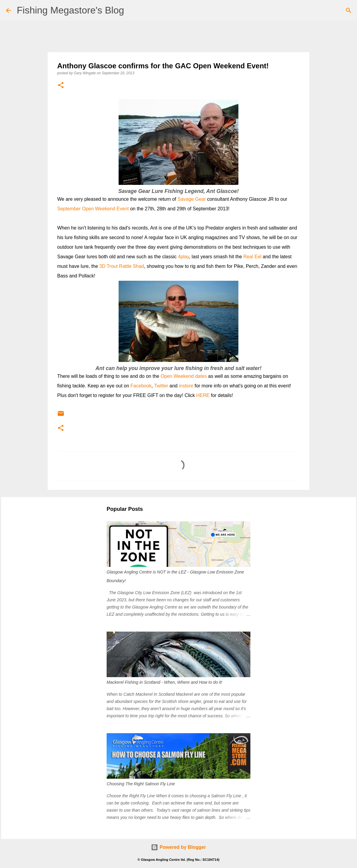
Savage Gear (192, 199)
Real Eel (252, 257)
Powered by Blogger (178, 847)
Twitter (161, 386)
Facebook (141, 386)
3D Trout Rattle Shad (122, 266)
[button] (61, 86)
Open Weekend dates (184, 376)
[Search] (349, 10)
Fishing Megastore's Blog (70, 10)
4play (183, 257)
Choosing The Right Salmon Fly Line (141, 784)
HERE (203, 395)
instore (186, 386)
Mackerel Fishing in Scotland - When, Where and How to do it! (164, 682)
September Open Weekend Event (93, 209)
